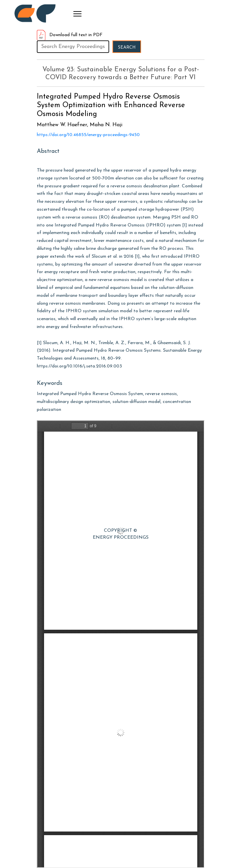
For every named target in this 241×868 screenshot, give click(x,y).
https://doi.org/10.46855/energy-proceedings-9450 (88, 135)
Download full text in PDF (70, 35)
